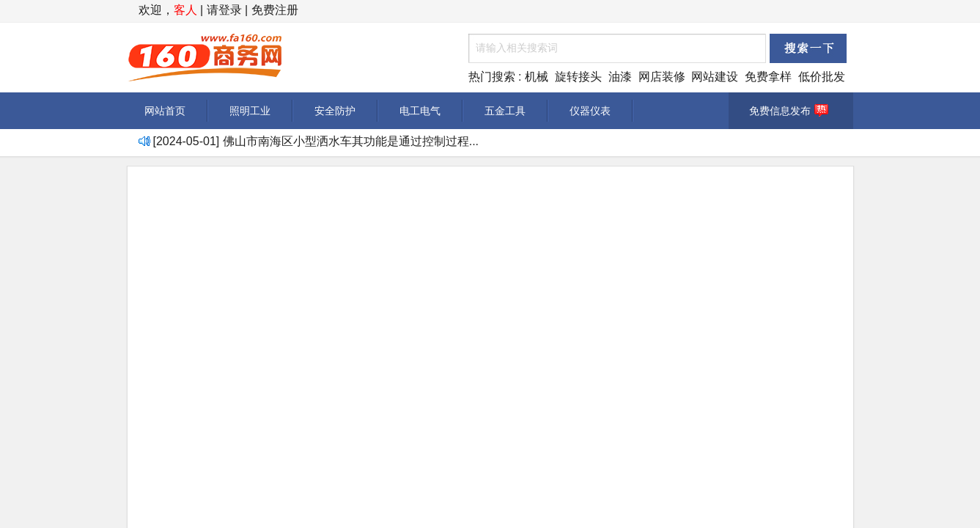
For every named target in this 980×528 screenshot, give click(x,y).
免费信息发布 (791, 111)
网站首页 (165, 111)
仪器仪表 (590, 111)
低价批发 (822, 77)
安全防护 (335, 111)
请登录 (224, 10)
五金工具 (505, 111)
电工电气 (420, 111)
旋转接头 (578, 77)
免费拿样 (768, 77)
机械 (537, 77)
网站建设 (715, 77)
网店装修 (662, 77)
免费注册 (275, 10)
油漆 (620, 77)
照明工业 (250, 111)
